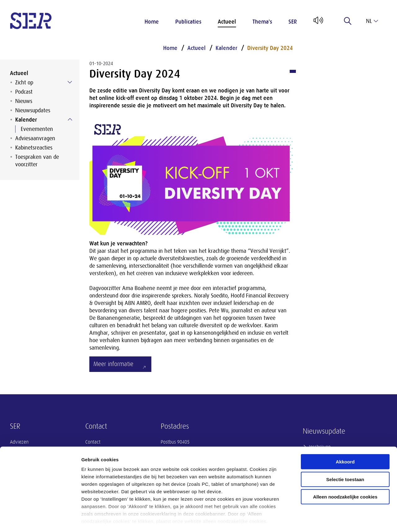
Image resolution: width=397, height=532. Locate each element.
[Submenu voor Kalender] (70, 119)
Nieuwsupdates (33, 110)
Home (152, 22)
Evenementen (37, 129)
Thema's (262, 22)
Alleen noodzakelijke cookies (345, 471)
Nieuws (24, 101)
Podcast (24, 92)
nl (372, 21)
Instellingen (334, 520)
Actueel (227, 22)
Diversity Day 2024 (270, 48)
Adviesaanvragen (35, 138)
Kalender (26, 120)
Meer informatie (113, 364)
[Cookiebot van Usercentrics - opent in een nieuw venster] (40, 520)
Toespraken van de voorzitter (37, 161)
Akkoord (345, 436)
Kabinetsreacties (34, 148)
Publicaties (188, 22)
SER (293, 22)
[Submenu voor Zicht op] (70, 82)
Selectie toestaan (345, 453)
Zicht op (24, 83)
